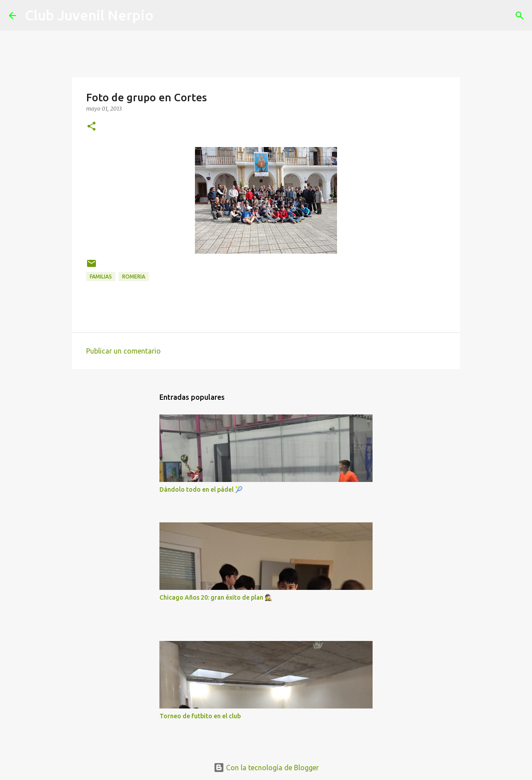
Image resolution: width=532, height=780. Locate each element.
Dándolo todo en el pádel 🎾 (201, 489)
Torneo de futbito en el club (200, 716)
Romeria (134, 277)
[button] (91, 127)
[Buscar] (166, 16)
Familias (101, 277)
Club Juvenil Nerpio (89, 15)
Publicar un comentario (123, 351)
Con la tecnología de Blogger (266, 768)
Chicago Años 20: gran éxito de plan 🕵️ (216, 597)
